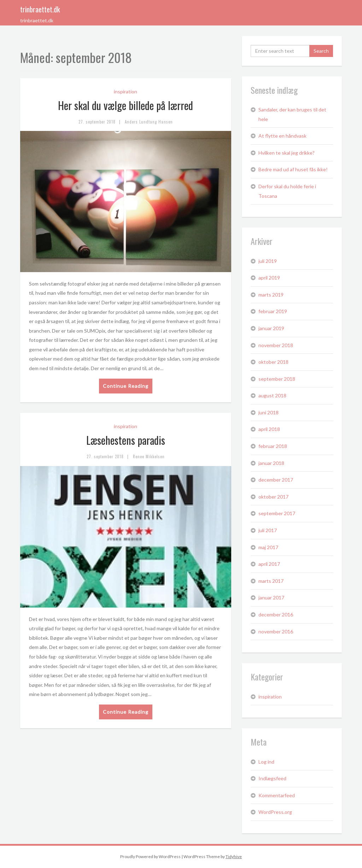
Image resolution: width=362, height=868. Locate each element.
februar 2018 (273, 446)
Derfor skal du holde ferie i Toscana (287, 191)
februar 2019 (273, 311)
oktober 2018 (273, 362)
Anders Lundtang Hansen (149, 122)
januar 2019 (271, 328)
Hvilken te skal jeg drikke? (287, 153)
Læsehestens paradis (126, 440)
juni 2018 (268, 412)
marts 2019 (271, 295)
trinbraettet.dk (40, 9)
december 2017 (276, 480)
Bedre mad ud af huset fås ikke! (293, 169)
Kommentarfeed (277, 795)
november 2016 (276, 631)
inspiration (125, 91)
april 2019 (269, 278)
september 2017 (277, 513)
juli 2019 (268, 261)
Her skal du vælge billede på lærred (125, 105)
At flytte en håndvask (282, 136)
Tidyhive (234, 856)
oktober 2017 (273, 497)
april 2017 (269, 564)
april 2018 (269, 429)
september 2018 (277, 379)
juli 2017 (268, 530)
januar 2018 (271, 463)
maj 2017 (268, 547)
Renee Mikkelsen (149, 456)
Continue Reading (126, 386)
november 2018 (276, 345)
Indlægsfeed (272, 778)
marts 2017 (271, 581)
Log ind (266, 762)
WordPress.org (275, 812)
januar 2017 (271, 597)
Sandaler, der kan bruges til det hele (292, 114)
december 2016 (276, 614)
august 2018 (272, 395)
